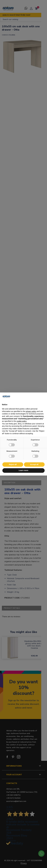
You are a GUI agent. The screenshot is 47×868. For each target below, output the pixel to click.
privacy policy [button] (31, 411)
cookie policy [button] (21, 421)
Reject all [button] (13, 464)
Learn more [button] (23, 470)
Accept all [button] (34, 464)
